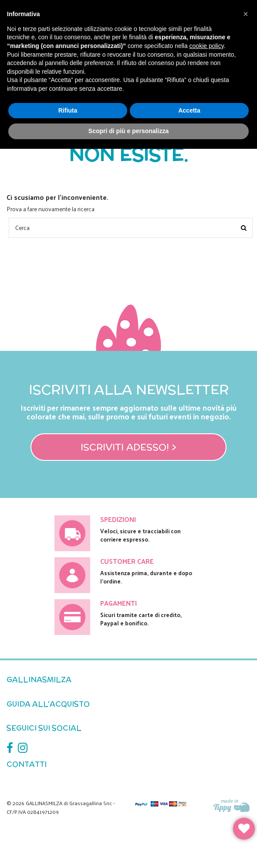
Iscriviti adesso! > (128, 447)
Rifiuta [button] (68, 110)
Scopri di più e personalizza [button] (128, 131)
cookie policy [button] (207, 46)
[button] (246, 14)
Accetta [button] (189, 110)
